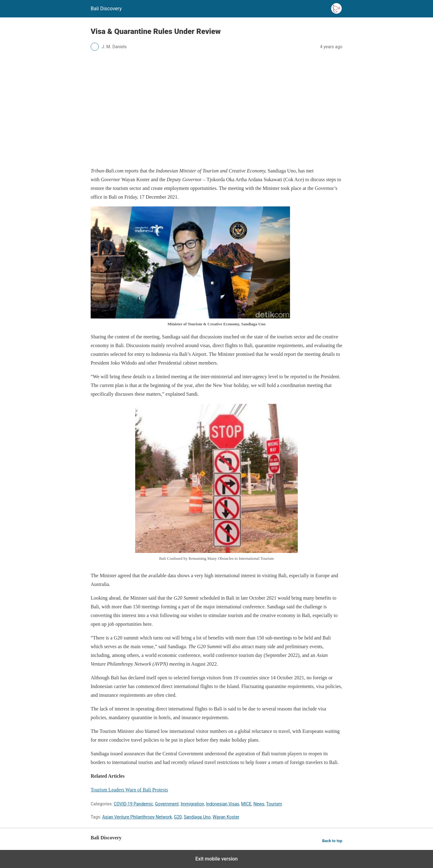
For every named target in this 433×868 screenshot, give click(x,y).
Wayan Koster (226, 817)
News (259, 804)
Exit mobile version (216, 859)
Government (167, 804)
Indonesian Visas (222, 804)
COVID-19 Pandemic (133, 804)
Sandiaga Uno (197, 817)
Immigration (192, 804)
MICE (246, 804)
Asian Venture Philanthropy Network (137, 817)
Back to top (332, 841)
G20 (178, 817)
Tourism (274, 804)
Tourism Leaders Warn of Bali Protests (129, 790)
